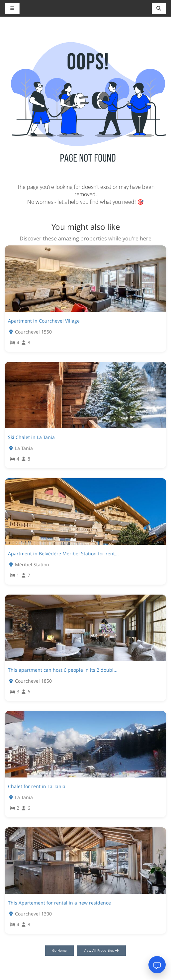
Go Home (59, 950)
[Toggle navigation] (159, 8)
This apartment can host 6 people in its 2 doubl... (63, 670)
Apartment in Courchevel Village (44, 321)
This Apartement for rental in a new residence (59, 903)
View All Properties (101, 950)
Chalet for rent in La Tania (37, 786)
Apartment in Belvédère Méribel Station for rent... (63, 554)
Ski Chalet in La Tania (31, 437)
